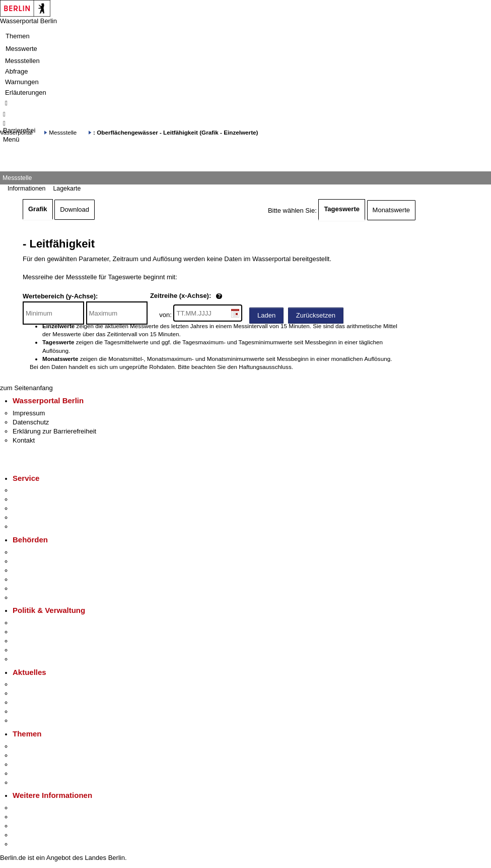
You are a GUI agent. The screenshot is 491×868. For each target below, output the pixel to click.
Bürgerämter (31, 579)
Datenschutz (31, 422)
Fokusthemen (32, 746)
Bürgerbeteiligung (38, 641)
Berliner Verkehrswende (47, 755)
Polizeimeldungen (39, 693)
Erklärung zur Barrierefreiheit (54, 431)
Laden (266, 315)
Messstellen (22, 61)
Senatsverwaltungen (42, 561)
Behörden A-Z (33, 552)
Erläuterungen (26, 92)
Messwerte (21, 49)
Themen (18, 36)
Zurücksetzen (316, 315)
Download (75, 209)
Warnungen (22, 82)
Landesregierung (37, 623)
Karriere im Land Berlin (46, 632)
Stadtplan (26, 844)
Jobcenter (27, 588)
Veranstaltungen (36, 702)
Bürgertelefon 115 (39, 508)
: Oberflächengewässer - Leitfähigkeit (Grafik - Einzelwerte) (176, 132)
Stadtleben (28, 835)
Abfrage (17, 71)
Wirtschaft (27, 826)
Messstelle (63, 132)
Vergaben (27, 659)
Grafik (38, 209)
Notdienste (28, 517)
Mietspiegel (29, 773)
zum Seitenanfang (26, 388)
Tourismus (27, 817)
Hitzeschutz (29, 721)
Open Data (28, 650)
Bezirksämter (32, 570)
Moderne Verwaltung (43, 764)
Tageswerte (342, 209)
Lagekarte (67, 189)
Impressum (29, 413)
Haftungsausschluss (265, 367)
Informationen (26, 189)
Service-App (30, 490)
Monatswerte (391, 210)
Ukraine (24, 711)
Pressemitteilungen (41, 684)
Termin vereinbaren (41, 499)
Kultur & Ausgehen (40, 808)
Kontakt (24, 440)
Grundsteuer (31, 783)
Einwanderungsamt (41, 598)
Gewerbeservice (36, 526)
